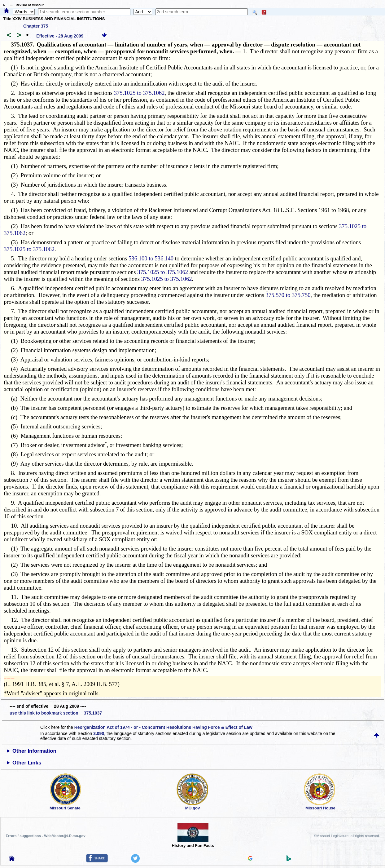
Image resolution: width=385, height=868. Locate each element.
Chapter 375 (36, 26)
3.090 (99, 733)
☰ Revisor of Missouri (26, 5)
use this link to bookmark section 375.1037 (56, 713)
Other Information (34, 751)
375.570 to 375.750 (288, 295)
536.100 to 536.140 (151, 258)
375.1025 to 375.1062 (139, 93)
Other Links (27, 763)
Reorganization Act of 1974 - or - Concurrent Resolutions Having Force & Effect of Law (163, 727)
